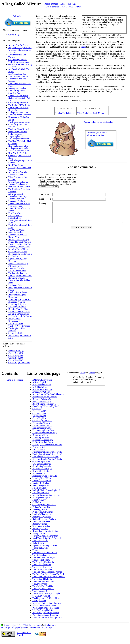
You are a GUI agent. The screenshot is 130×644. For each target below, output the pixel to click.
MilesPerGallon (39, 488)
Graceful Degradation (18, 251)
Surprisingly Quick (16, 136)
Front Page (6, 627)
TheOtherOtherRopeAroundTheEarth (48, 574)
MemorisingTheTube (41, 485)
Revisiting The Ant (16, 278)
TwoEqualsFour (39, 601)
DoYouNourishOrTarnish (43, 442)
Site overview (34, 627)
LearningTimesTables (42, 478)
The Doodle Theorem (17, 184)
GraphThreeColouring (42, 464)
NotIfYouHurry (39, 500)
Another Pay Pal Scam (18, 45)
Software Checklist (16, 268)
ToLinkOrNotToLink (41, 596)
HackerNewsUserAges (42, 469)
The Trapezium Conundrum (20, 275)
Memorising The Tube (18, 132)
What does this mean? (33, 625)
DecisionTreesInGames (42, 428)
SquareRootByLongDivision (45, 545)
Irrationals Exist (15, 285)
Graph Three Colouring (18, 182)
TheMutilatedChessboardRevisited (47, 572)
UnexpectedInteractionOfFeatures (47, 603)
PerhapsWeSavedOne (42, 507)
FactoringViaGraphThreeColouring (47, 445)
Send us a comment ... (16, 380)
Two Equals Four (16, 323)
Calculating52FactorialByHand (46, 406)
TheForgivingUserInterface (44, 562)
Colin (82, 373)
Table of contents (52, 7)
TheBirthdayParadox (41, 555)
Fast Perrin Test (15, 213)
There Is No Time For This (20, 244)
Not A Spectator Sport (18, 74)
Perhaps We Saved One (18, 112)
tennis (81, 47)
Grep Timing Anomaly (18, 103)
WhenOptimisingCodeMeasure (46, 608)
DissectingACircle (40, 435)
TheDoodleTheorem (41, 560)
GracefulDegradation (41, 461)
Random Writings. (16, 351)
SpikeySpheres (39, 543)
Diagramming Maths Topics (20, 254)
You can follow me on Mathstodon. (99, 122)
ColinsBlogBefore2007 (42, 421)
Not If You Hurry (16, 165)
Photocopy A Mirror (17, 201)
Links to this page (68, 4)
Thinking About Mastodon (20, 115)
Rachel (92, 373)
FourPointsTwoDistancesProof (45, 457)
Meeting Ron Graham (18, 88)
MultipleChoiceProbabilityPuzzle (47, 490)
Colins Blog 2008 (16, 358)
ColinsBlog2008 (39, 413)
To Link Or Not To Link (19, 62)
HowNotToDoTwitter (42, 471)
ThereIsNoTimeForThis (43, 586)
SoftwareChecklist (40, 541)
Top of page (47, 627)
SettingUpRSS (39, 533)
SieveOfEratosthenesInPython (45, 536)
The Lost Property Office (19, 326)
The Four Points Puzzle (18, 96)
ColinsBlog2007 (39, 411)
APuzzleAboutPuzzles (42, 385)
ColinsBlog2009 (39, 416)
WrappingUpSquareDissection (45, 615)
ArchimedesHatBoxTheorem (45, 397)
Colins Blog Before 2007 (19, 363)
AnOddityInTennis (40, 387)
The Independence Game (19, 122)
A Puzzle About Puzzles (19, 151)
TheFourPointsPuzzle (42, 565)
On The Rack (14, 256)
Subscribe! (18, 16)
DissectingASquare (41, 437)
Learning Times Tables (18, 249)
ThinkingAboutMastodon (43, 589)
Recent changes (51, 4)
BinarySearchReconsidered (44, 404)
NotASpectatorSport (41, 497)
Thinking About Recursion (20, 129)
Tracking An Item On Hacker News (17, 236)
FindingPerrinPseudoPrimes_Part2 (47, 454)
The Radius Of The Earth (19, 105)
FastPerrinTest (39, 447)
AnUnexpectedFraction (42, 389)
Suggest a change (11, 625)
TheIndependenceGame (43, 567)
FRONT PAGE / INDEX (71, 7)
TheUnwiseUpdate (40, 584)
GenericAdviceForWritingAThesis (47, 459)
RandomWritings (40, 524)
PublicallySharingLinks (42, 514)
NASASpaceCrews (41, 493)
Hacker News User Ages (19, 239)
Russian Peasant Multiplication (15, 217)
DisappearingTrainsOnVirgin (45, 433)
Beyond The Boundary (18, 263)
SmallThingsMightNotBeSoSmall (47, 538)
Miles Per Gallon (16, 232)
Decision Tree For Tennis (19, 309)
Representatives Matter (18, 146)
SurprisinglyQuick (40, 548)
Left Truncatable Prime (18, 76)
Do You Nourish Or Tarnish (20, 316)
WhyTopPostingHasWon (43, 610)
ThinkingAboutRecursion (43, 591)
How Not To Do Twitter (19, 153)
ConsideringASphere (41, 423)
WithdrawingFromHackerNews (46, 613)
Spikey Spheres (15, 134)
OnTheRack (38, 502)
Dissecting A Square (17, 304)
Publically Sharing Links (19, 247)
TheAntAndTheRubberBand (45, 553)
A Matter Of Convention (19, 314)
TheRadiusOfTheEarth (42, 579)
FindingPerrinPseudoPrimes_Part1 (47, 452)
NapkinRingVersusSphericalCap (46, 495)
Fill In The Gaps (15, 266)
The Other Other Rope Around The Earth (18, 197)
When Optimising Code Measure (92, 113)
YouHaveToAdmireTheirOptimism (47, 617)
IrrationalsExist (39, 473)
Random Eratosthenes (18, 292)
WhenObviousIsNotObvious (45, 605)
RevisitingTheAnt (40, 529)
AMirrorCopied (39, 382)
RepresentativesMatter (42, 526)
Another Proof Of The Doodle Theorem (18, 173)
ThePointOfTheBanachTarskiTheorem (49, 577)
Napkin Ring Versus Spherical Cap (17, 92)
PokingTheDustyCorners (43, 512)
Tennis (35, 550)
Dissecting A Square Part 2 (20, 299)
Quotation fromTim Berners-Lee (25, 634)
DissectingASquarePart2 (43, 440)
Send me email (51, 625)
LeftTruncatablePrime (42, 481)
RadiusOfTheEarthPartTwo (44, 519)
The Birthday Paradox (18, 273)
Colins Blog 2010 (16, 353)
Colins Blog (13, 35)
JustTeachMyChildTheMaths (45, 476)
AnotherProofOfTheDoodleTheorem (48, 394)
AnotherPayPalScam (41, 392)
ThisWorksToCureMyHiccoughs (46, 593)
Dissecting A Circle (17, 302)
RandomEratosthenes (41, 521)
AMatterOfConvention (42, 380)
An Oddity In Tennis (17, 307)
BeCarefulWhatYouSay (42, 399)
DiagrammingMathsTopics (44, 430)
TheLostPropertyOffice (42, 569)
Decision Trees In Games (19, 311)
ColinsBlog (37, 409)
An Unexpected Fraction (19, 139)
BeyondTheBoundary (42, 401)
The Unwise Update (17, 230)
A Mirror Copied (16, 194)
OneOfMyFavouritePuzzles (44, 505)
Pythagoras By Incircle (18, 148)
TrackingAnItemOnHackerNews (46, 598)
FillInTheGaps (39, 449)
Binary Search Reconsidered (14, 320)
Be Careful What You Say (19, 187)
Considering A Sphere (18, 60)
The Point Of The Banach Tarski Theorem (19, 205)
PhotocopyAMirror (41, 509)
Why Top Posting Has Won (20, 48)
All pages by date (19, 627)
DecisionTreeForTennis (42, 425)
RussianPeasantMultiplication (45, 531)
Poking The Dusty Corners (20, 242)
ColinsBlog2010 (39, 418)
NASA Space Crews (17, 271)
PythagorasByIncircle (42, 517)
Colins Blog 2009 (16, 355)
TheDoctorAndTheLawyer (44, 557)
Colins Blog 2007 (16, 360)
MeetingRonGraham (41, 483)
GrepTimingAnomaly (42, 466)
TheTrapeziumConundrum (44, 581)
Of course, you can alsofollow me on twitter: (97, 134)
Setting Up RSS (15, 333)
